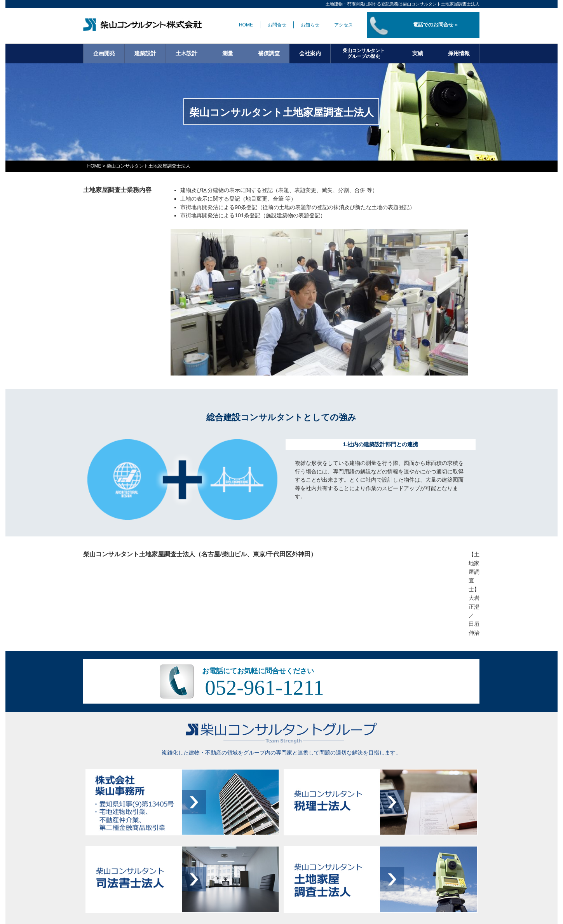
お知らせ (310, 25)
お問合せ (277, 25)
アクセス (343, 25)
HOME (246, 25)
